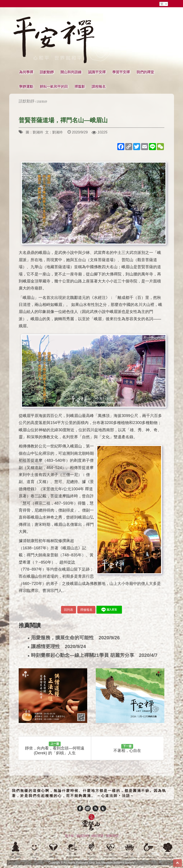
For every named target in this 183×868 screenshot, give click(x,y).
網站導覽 (97, 836)
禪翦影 (80, 86)
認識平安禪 (97, 72)
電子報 (69, 836)
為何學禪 (26, 72)
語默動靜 (47, 72)
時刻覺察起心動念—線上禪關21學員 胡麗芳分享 (92, 655)
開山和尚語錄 (71, 72)
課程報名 (99, 86)
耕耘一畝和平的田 (54, 86)
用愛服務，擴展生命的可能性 (74, 638)
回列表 (69, 610)
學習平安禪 (121, 72)
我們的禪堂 (145, 72)
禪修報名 (86, 610)
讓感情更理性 (57, 647)
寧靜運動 (26, 86)
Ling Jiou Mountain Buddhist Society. (112, 863)
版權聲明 (112, 836)
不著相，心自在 (127, 748)
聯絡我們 (83, 836)
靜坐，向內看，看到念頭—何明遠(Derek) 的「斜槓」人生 (55, 748)
